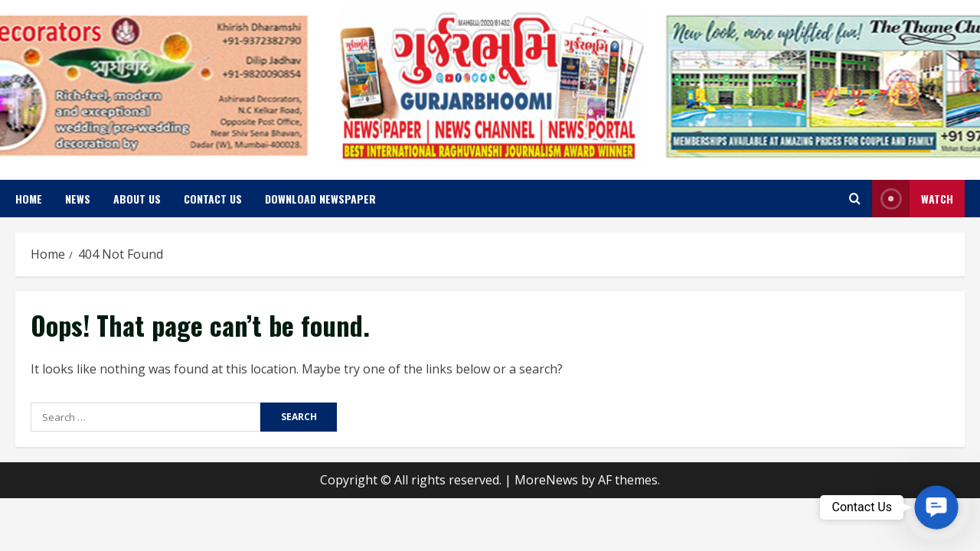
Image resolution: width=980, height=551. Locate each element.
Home (29, 199)
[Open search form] (855, 199)
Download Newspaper (320, 199)
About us (137, 199)
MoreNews (546, 480)
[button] (936, 507)
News (78, 199)
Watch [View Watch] (913, 199)
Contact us (213, 199)
